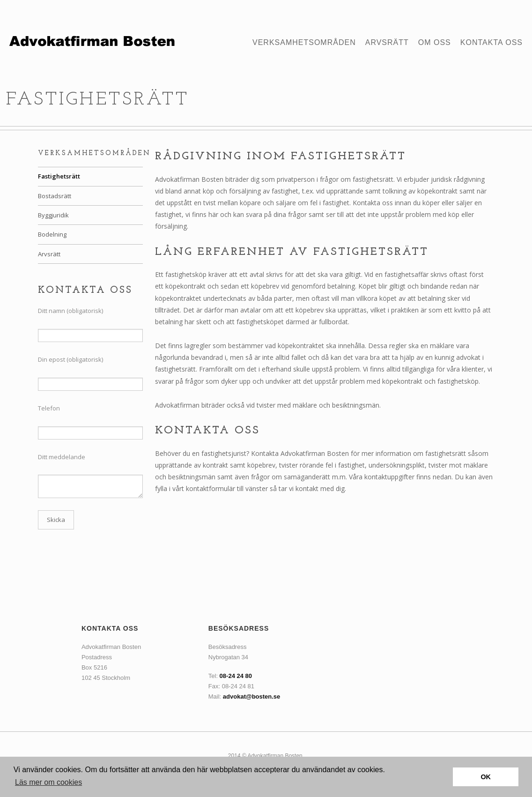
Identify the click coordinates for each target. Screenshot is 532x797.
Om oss (435, 43)
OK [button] (486, 777)
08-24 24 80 (236, 676)
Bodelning (52, 234)
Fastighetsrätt (59, 176)
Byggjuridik (53, 215)
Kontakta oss (491, 43)
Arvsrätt (387, 43)
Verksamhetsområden (304, 43)
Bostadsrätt (55, 196)
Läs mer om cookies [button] (48, 782)
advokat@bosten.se (252, 696)
